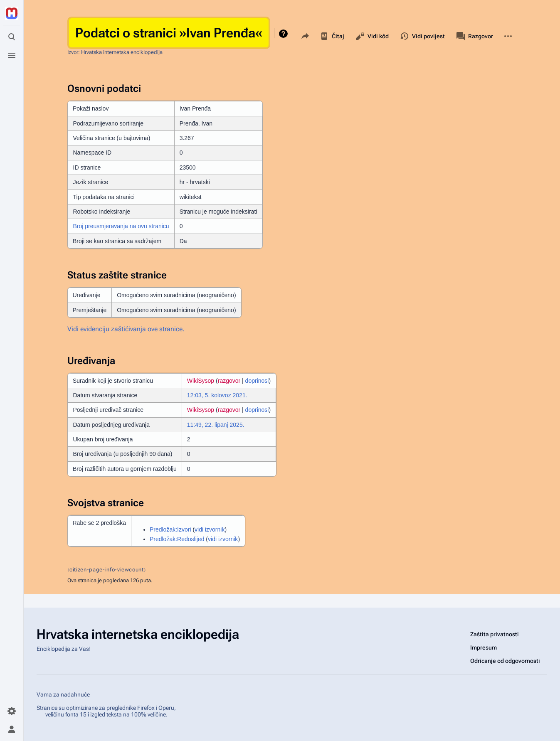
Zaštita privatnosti (495, 634)
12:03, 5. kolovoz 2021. (217, 395)
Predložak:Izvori (170, 529)
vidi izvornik (210, 529)
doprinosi (257, 381)
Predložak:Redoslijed (177, 539)
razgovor (229, 381)
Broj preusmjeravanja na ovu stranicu (121, 226)
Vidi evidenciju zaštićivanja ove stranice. (126, 329)
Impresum (484, 647)
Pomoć (284, 34)
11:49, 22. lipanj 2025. (216, 425)
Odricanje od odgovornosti (505, 661)
